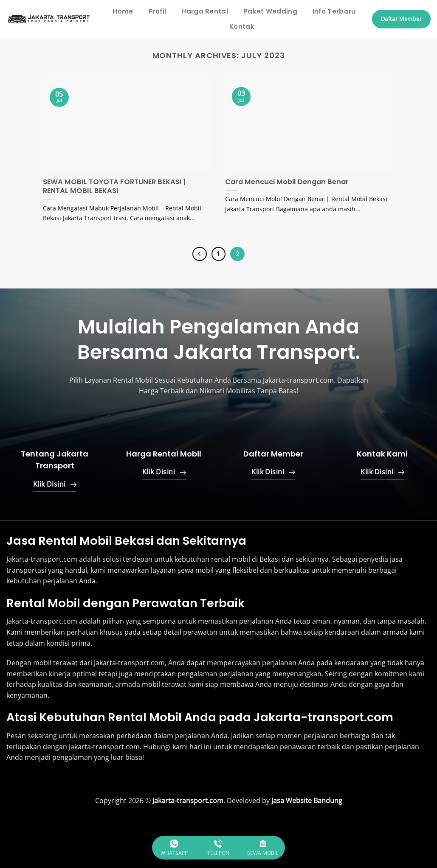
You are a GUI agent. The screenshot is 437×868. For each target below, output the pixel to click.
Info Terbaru (334, 11)
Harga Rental (205, 11)
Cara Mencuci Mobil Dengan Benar (287, 182)
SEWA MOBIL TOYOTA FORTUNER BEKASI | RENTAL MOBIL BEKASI (114, 186)
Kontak (242, 27)
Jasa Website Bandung (306, 801)
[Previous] (200, 254)
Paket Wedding (270, 11)
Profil (158, 11)
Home (123, 11)
